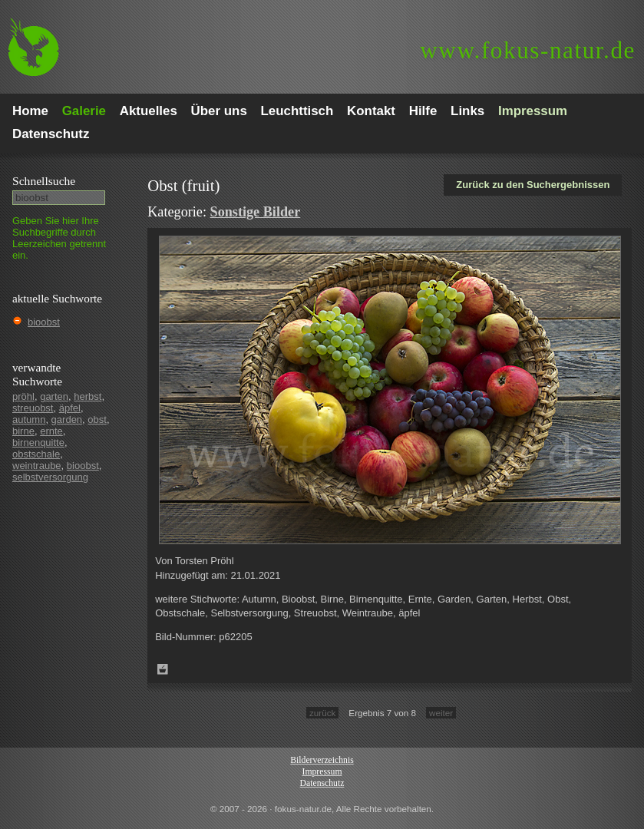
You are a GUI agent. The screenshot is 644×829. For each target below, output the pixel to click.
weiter (441, 713)
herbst (88, 396)
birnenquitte (38, 443)
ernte (51, 431)
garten (54, 396)
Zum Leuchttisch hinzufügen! (163, 669)
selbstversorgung (50, 477)
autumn (29, 419)
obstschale (36, 454)
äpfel (70, 408)
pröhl (23, 396)
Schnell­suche (44, 181)
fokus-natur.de (528, 50)
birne (23, 431)
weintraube (37, 466)
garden (67, 419)
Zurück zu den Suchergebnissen (533, 185)
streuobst (33, 408)
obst (97, 419)
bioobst (44, 322)
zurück (322, 713)
